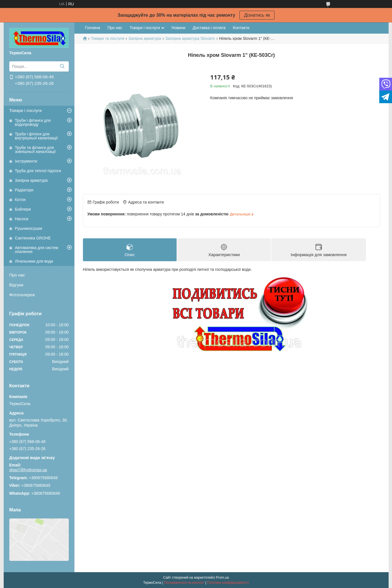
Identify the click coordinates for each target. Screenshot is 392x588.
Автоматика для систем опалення (37, 250)
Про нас (17, 275)
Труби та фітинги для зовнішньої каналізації (35, 150)
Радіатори (24, 190)
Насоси (22, 219)
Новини (178, 28)
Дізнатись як (257, 15)
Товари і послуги (26, 110)
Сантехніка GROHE (33, 238)
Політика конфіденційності (228, 583)
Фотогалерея (22, 295)
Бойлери (23, 209)
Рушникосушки (29, 228)
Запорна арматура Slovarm (190, 38)
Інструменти (26, 161)
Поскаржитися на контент (184, 583)
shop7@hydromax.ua (28, 470)
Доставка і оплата (209, 28)
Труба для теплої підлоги (38, 171)
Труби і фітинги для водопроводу (33, 122)
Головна (93, 28)
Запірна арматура (31, 180)
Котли (20, 200)
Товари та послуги (108, 38)
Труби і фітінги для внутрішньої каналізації (37, 136)
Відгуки (16, 285)
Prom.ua (222, 578)
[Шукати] (62, 66)
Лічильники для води (34, 261)
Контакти (241, 28)
